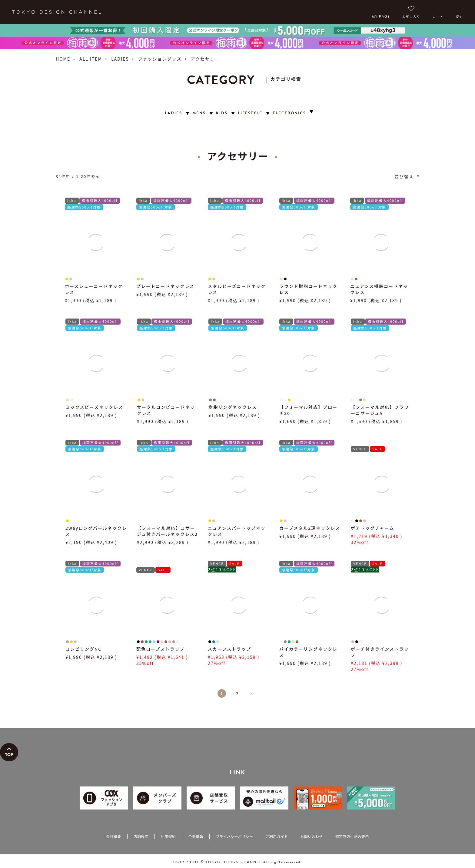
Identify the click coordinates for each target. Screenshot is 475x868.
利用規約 (168, 836)
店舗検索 (141, 836)
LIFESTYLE (250, 113)
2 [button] (237, 693)
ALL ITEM (91, 59)
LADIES (120, 59)
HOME (63, 59)
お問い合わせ (311, 836)
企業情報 (196, 836)
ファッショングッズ (160, 59)
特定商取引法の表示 (352, 836)
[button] (253, 696)
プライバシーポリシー (234, 836)
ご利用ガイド (277, 836)
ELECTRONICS (289, 113)
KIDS (222, 113)
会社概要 (113, 836)
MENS (199, 113)
